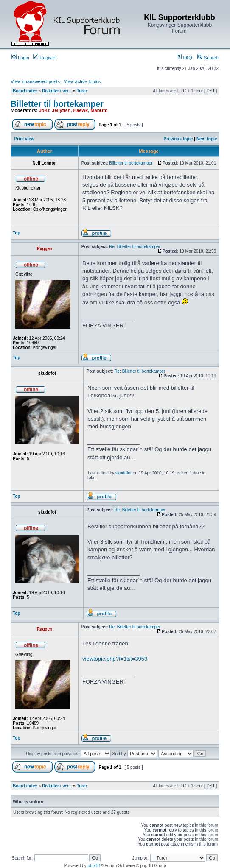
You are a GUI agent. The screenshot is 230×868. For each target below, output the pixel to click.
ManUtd (99, 110)
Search (208, 58)
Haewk (80, 110)
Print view (24, 139)
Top (17, 233)
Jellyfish (61, 110)
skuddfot (123, 473)
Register (45, 58)
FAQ (184, 58)
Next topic (207, 139)
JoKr (44, 110)
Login (20, 58)
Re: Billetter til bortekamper (135, 247)
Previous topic (178, 139)
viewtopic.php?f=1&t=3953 (115, 659)
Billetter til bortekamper (57, 104)
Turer (82, 91)
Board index (25, 91)
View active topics (82, 81)
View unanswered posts (35, 81)
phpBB (94, 866)
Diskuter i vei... (57, 91)
